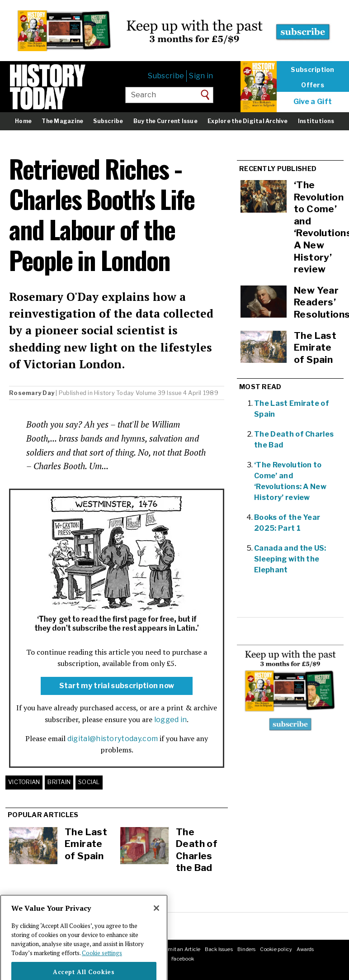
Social (89, 782)
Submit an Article (179, 949)
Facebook (183, 959)
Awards (305, 949)
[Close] (156, 922)
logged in (171, 720)
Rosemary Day (32, 393)
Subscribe (166, 76)
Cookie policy (276, 949)
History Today (114, 393)
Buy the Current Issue (165, 121)
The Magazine (62, 121)
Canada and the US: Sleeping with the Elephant (290, 559)
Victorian (24, 782)
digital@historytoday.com (113, 739)
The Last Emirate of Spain (86, 844)
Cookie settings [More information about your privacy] (102, 967)
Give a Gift (313, 102)
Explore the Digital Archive (248, 121)
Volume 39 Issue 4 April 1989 (177, 393)
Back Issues (219, 949)
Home (23, 121)
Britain (59, 782)
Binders (247, 949)
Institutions (316, 121)
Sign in (201, 76)
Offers (313, 85)
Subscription (312, 70)
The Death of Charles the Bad (197, 850)
